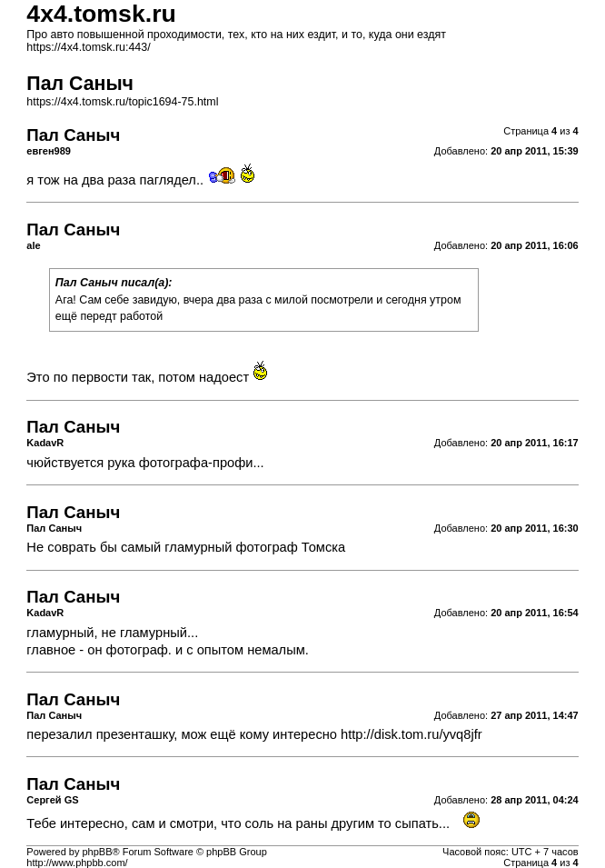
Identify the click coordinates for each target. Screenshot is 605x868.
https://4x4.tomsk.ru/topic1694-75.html (122, 102)
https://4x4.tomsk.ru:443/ (88, 47)
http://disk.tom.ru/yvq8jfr (412, 734)
